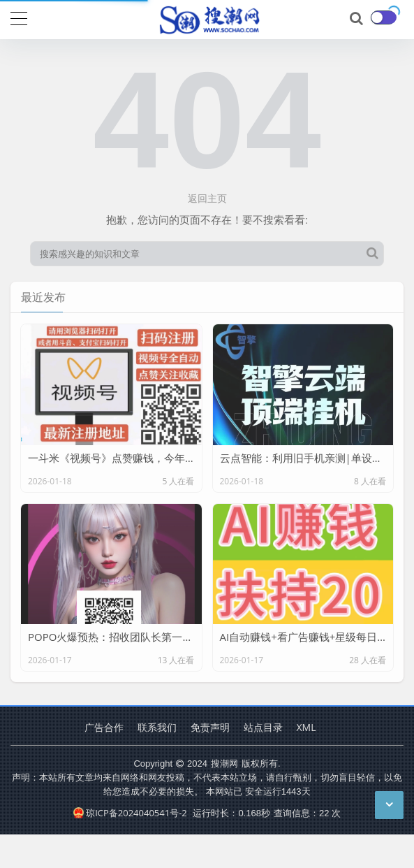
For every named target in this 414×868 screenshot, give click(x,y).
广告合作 (104, 727)
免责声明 (210, 727)
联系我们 (157, 727)
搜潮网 (224, 763)
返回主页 (207, 198)
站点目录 (263, 727)
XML (306, 727)
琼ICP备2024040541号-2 (130, 813)
